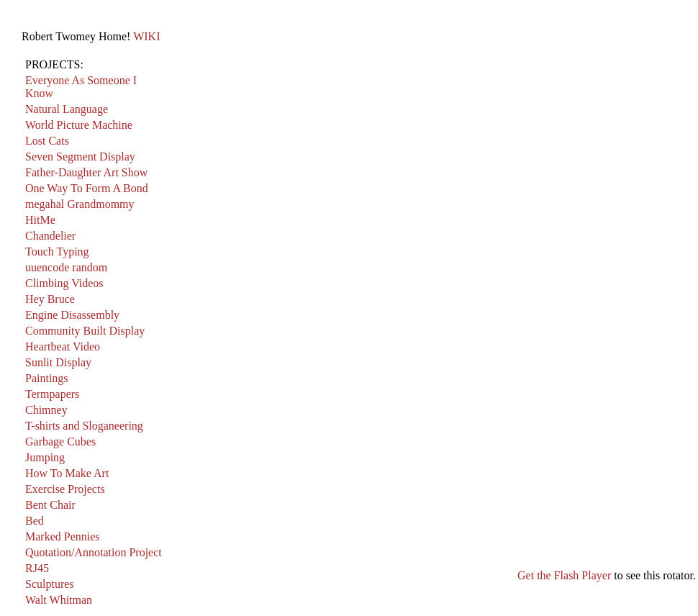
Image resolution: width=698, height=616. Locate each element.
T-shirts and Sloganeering (84, 426)
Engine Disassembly (72, 315)
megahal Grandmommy (80, 204)
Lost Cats (47, 141)
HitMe (40, 220)
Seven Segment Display (80, 157)
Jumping (45, 457)
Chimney (46, 410)
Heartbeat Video (63, 346)
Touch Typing (57, 252)
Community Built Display (85, 331)
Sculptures (50, 584)
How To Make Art (67, 473)
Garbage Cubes (60, 441)
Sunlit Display (58, 362)
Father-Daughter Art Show (86, 172)
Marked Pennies (63, 536)
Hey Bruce (50, 299)
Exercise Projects (65, 489)
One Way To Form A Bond (87, 188)
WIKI (146, 36)
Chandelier (50, 236)
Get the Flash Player (564, 575)
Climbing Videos (64, 283)
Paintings (47, 378)
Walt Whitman (59, 600)
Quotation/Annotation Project (94, 552)
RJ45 (37, 568)
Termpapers (52, 394)
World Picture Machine (79, 125)
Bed (35, 521)
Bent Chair (50, 505)
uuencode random (66, 267)
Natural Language (67, 109)
